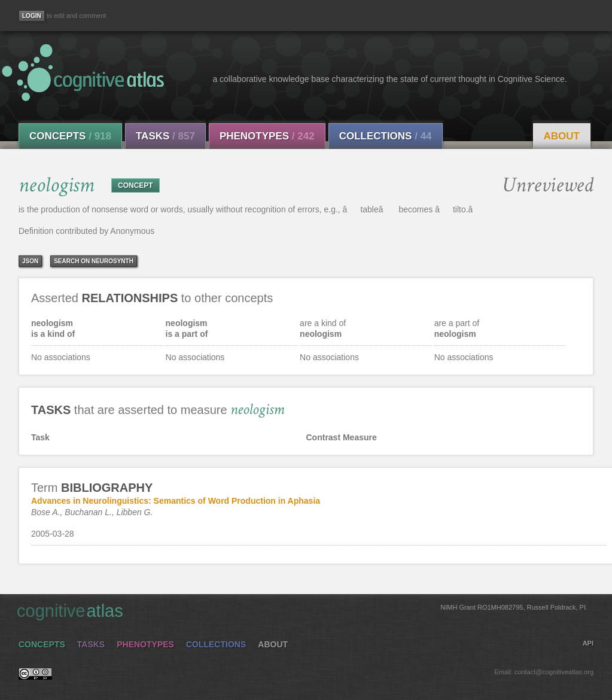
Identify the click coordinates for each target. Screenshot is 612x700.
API (588, 643)
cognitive (302, 610)
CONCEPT (136, 185)
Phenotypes (267, 136)
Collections (386, 136)
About (562, 136)
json (30, 261)
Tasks (165, 136)
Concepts (70, 136)
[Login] (32, 16)
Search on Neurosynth (94, 261)
